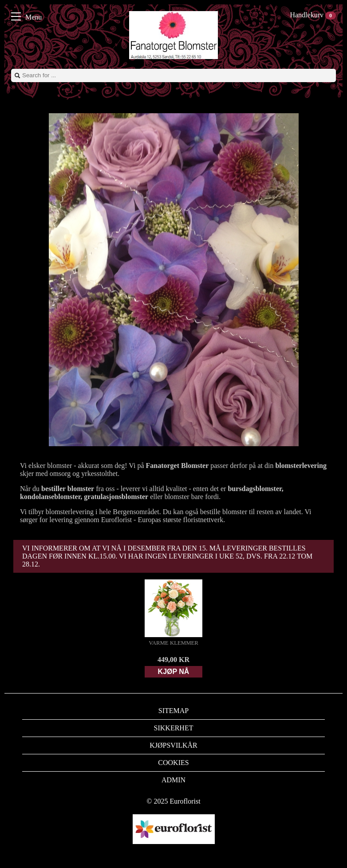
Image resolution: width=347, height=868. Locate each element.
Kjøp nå (174, 672)
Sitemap (173, 711)
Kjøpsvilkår (173, 745)
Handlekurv (313, 15)
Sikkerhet (174, 728)
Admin (173, 780)
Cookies (173, 763)
